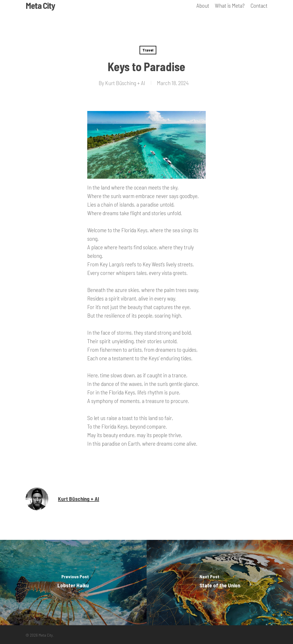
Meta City (40, 12)
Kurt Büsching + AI (125, 83)
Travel (148, 50)
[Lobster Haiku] (73, 583)
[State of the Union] (220, 583)
